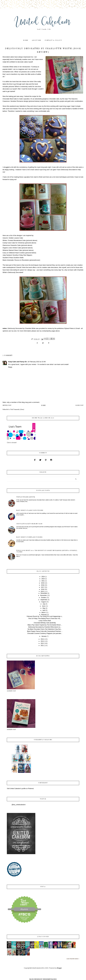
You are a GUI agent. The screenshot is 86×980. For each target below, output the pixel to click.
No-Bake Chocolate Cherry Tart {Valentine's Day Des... (45, 629)
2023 (43, 579)
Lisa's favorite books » (73, 959)
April (44, 610)
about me (36, 40)
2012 (42, 643)
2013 (42, 641)
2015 (42, 592)
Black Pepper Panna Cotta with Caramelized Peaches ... (45, 631)
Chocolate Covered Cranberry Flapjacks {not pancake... (45, 633)
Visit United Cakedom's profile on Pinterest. (20, 789)
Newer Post (7, 405)
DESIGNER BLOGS (50, 979)
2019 (43, 583)
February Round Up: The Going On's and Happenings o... (45, 616)
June (43, 606)
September (44, 600)
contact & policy (53, 40)
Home (43, 406)
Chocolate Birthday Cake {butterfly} (45, 623)
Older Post (79, 405)
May (44, 608)
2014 (42, 639)
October (44, 598)
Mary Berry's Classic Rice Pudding (30, 510)
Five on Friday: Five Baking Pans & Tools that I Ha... (45, 619)
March (43, 612)
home (26, 40)
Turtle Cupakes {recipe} (26, 497)
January (44, 636)
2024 (43, 577)
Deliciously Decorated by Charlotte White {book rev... (45, 627)
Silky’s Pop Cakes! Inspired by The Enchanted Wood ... (45, 625)
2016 (43, 589)
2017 (43, 587)
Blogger (59, 968)
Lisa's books (43, 937)
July (44, 604)
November (43, 595)
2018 (43, 585)
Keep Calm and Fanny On (17, 362)
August (43, 602)
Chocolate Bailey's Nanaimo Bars (29, 524)
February (44, 615)
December (44, 593)
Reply (10, 367)
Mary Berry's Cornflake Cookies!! (29, 537)
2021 (43, 581)
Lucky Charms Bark (45, 621)
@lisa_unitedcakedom (18, 805)
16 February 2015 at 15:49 (36, 362)
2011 (42, 646)
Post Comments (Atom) (17, 410)
